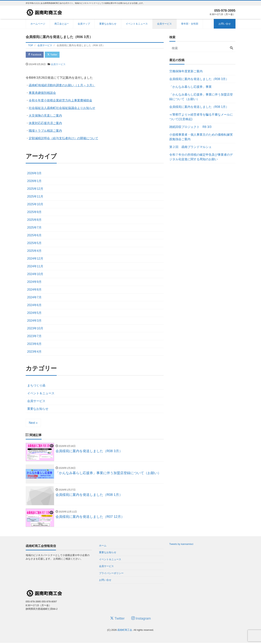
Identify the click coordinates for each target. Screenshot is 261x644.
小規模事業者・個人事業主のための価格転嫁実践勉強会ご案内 (201, 137)
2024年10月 (35, 274)
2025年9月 (34, 212)
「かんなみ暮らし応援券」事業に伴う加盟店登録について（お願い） (201, 97)
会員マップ (84, 24)
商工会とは (61, 24)
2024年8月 (34, 290)
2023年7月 (34, 336)
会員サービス (164, 24)
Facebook (35, 55)
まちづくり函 (36, 386)
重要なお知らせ (108, 24)
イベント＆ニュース (137, 24)
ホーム (103, 547)
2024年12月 (35, 259)
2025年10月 (35, 205)
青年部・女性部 (190, 24)
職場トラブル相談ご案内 (45, 131)
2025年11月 (35, 197)
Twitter (53, 55)
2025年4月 (34, 251)
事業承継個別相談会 (42, 93)
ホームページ (38, 24)
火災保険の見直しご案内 (45, 116)
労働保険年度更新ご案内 (186, 71)
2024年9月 (34, 282)
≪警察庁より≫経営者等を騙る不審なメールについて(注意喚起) (201, 117)
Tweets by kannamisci (181, 545)
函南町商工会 (125, 631)
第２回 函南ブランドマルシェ (191, 147)
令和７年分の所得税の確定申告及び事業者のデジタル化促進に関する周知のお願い (201, 157)
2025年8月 (34, 220)
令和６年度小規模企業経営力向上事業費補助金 (60, 101)
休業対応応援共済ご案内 (45, 123)
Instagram (141, 619)
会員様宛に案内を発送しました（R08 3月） (199, 79)
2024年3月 (34, 321)
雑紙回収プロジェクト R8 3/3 (190, 127)
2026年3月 (34, 174)
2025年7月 (34, 228)
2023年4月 (34, 352)
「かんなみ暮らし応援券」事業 (191, 87)
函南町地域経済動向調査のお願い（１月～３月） (62, 85)
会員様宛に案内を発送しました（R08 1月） (199, 107)
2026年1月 (34, 181)
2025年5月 (34, 243)
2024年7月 (34, 298)
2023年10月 (35, 329)
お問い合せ (225, 24)
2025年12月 (35, 189)
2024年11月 (35, 267)
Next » (33, 423)
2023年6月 (34, 344)
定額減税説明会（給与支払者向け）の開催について (64, 138)
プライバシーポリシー (111, 574)
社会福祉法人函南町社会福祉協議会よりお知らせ (62, 108)
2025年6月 (34, 236)
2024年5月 (34, 313)
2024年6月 (34, 305)
